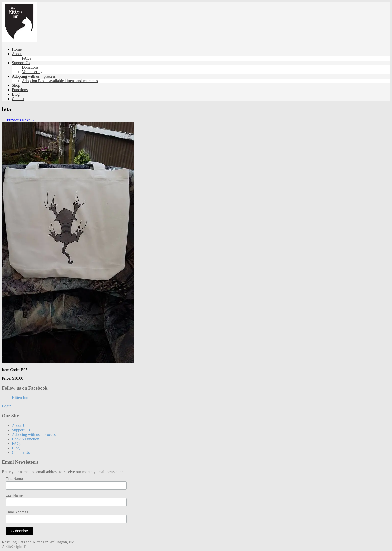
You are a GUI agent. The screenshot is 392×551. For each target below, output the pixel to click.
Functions (20, 90)
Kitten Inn (20, 397)
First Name (14, 479)
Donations (30, 67)
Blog (16, 94)
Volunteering (32, 72)
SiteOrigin (14, 547)
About (17, 54)
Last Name (14, 495)
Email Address (17, 512)
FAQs (27, 58)
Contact (18, 99)
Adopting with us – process (34, 76)
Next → (28, 120)
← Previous (11, 120)
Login (7, 406)
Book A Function (26, 439)
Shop (16, 85)
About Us (20, 426)
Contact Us (21, 453)
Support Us (21, 63)
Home (17, 49)
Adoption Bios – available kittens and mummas (60, 81)
